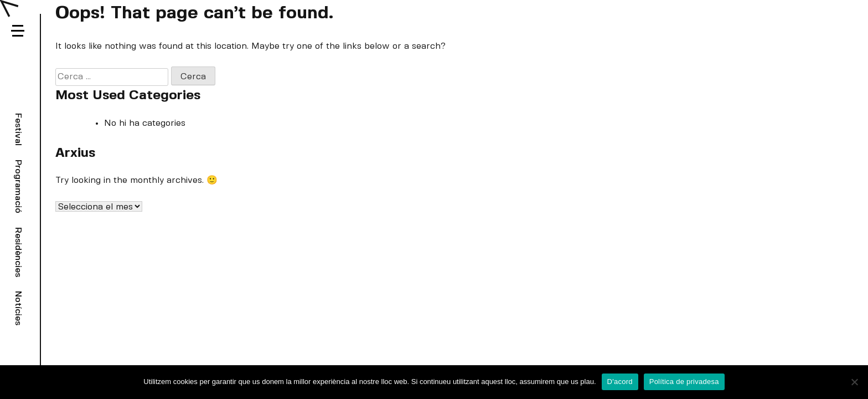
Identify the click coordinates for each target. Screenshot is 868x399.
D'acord (620, 382)
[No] (854, 382)
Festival (18, 129)
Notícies (18, 308)
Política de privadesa (684, 382)
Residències (18, 252)
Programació (18, 186)
